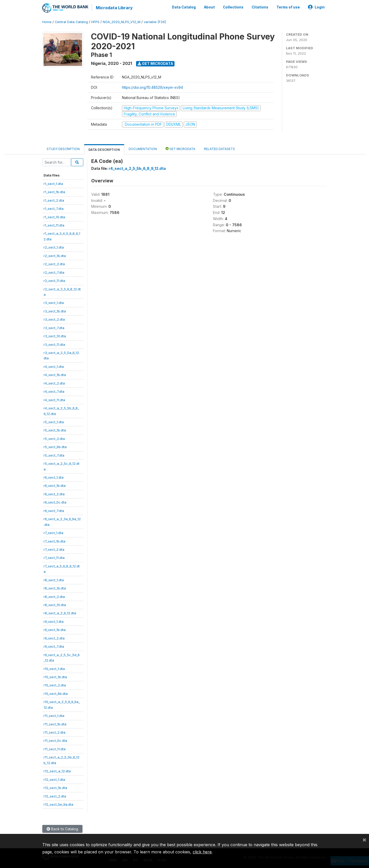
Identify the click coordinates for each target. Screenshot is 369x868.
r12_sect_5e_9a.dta (58, 804)
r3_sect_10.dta (55, 336)
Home (47, 22)
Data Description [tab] (104, 149)
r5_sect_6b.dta (55, 447)
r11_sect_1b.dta (55, 724)
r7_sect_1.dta (53, 532)
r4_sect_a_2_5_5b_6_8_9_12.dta (137, 168)
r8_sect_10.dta (55, 605)
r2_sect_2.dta (54, 264)
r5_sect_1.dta (54, 422)
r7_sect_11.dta (54, 558)
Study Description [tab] (63, 149)
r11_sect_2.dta (54, 732)
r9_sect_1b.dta (55, 629)
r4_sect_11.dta (54, 400)
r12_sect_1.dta (54, 779)
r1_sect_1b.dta (54, 192)
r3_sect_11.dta (54, 344)
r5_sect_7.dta (54, 455)
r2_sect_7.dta (54, 272)
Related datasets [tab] (219, 149)
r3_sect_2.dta (54, 319)
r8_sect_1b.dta (55, 588)
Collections (233, 7)
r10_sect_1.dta (54, 668)
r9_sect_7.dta (54, 646)
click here (202, 852)
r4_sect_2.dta (54, 383)
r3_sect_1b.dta (55, 311)
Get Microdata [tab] (180, 148)
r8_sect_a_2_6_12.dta (60, 613)
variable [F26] (155, 22)
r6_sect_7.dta (54, 510)
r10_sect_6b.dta (56, 693)
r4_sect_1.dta (54, 366)
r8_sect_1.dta (54, 580)
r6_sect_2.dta (54, 494)
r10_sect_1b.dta (55, 677)
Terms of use (288, 7)
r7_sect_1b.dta (54, 541)
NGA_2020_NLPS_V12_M (122, 22)
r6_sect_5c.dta (55, 502)
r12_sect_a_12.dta (57, 771)
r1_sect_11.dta (54, 225)
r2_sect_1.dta (54, 247)
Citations (260, 7)
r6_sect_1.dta (54, 477)
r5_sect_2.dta (54, 438)
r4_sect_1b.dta (55, 374)
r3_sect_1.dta (54, 303)
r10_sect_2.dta (55, 685)
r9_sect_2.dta (54, 638)
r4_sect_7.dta (54, 391)
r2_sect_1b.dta (55, 255)
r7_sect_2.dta (54, 549)
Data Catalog (184, 7)
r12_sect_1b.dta (55, 787)
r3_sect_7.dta (54, 328)
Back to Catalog (62, 829)
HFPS (95, 22)
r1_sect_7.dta (54, 208)
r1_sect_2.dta (54, 200)
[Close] (364, 840)
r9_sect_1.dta (54, 621)
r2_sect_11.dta (54, 280)
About (209, 7)
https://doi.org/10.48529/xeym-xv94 (152, 87)
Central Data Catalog (71, 22)
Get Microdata (155, 63)
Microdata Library (114, 8)
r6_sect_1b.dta (55, 486)
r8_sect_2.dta (54, 596)
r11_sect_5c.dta (55, 741)
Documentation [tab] (143, 149)
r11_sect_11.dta (55, 749)
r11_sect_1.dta (54, 715)
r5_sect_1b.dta (55, 430)
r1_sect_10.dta (54, 217)
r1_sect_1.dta (53, 183)
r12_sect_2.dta (55, 796)
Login (316, 7)
